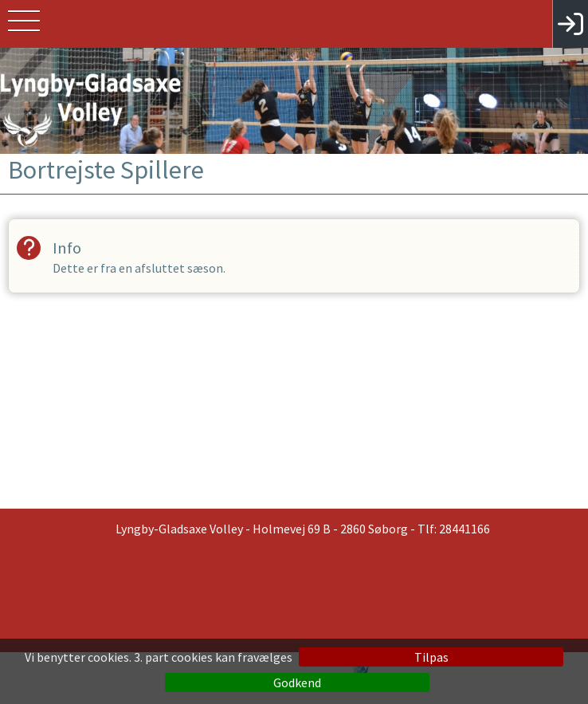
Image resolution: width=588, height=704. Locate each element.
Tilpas (431, 657)
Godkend (297, 682)
